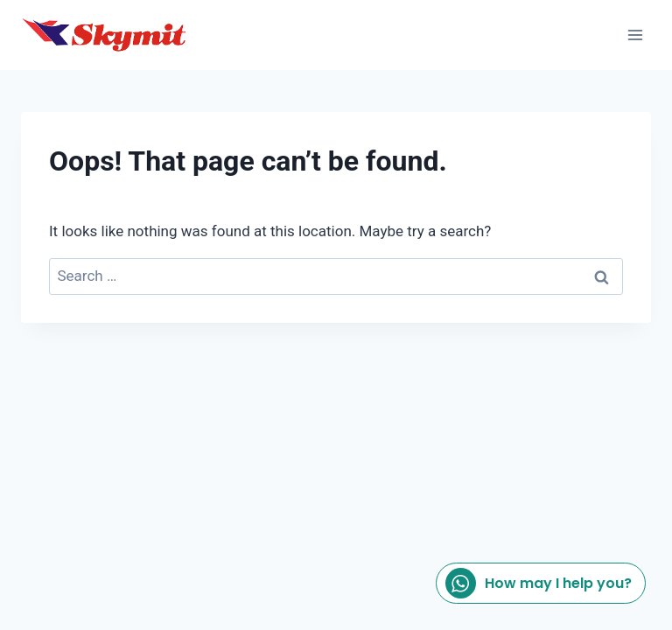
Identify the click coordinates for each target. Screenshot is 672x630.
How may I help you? (539, 583)
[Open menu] (635, 35)
